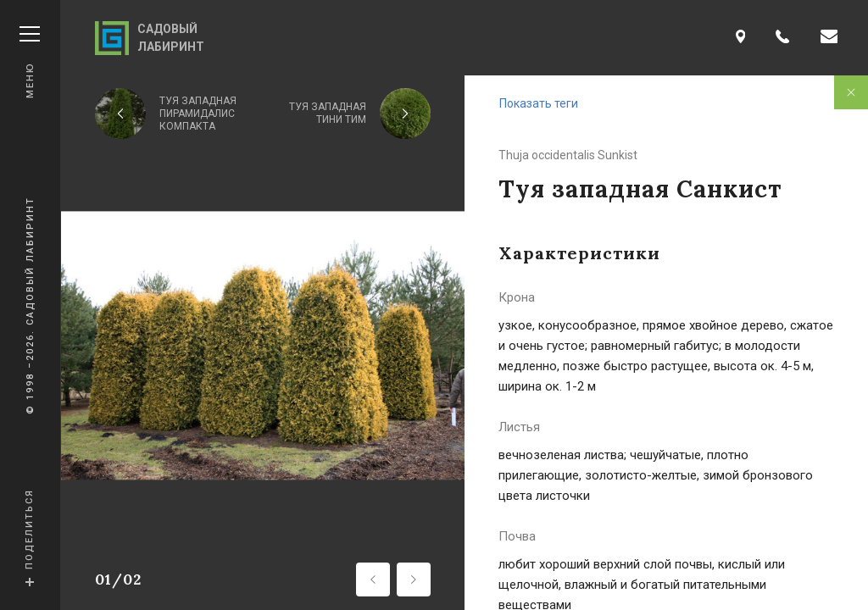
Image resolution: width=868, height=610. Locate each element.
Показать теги (539, 103)
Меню (30, 62)
